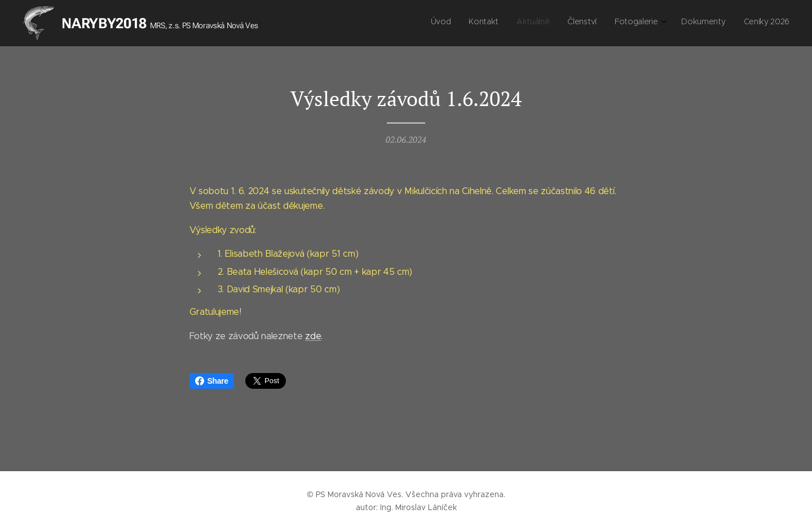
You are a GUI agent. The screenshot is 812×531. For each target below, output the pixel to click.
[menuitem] (679, 23)
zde (313, 336)
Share (212, 381)
